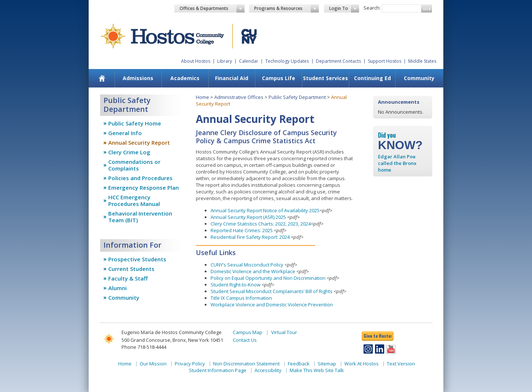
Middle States (422, 61)
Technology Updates (287, 61)
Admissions (138, 78)
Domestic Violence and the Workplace (253, 271)
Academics (185, 78)
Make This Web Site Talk (317, 370)
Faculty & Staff (128, 278)
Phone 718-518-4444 (144, 347)
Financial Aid (232, 78)
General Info (125, 133)
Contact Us (245, 340)
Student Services (325, 78)
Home (202, 97)
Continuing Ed (372, 78)
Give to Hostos (378, 336)
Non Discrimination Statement (246, 364)
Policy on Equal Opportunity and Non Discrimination (268, 278)
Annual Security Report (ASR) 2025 (248, 217)
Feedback (299, 364)
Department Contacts (338, 61)
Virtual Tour (284, 332)
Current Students (131, 269)
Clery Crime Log (129, 152)
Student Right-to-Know (236, 285)
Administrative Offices (239, 97)
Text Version (401, 364)
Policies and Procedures (140, 178)
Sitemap (327, 364)
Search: (372, 8)
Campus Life (279, 78)
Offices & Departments (212, 8)
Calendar (249, 61)
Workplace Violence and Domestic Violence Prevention (272, 305)
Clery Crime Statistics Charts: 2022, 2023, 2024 (261, 224)
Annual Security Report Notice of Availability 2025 (265, 210)
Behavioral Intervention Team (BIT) (140, 217)
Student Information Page (218, 370)
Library (225, 61)
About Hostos (196, 61)
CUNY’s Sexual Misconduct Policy (247, 265)
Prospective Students (137, 259)
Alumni (117, 288)
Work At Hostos (362, 364)
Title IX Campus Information (241, 298)
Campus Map (248, 332)
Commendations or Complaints (134, 165)
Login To (344, 8)
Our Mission (153, 364)
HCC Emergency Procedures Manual (134, 200)
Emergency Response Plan (144, 188)
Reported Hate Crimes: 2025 (242, 230)
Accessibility (268, 370)
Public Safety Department (297, 97)
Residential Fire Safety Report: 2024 (250, 237)
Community (419, 78)
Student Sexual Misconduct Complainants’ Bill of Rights (272, 291)
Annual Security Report (139, 142)
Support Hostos (385, 61)
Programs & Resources (287, 8)
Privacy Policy (190, 364)
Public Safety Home (135, 123)
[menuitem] (102, 78)
